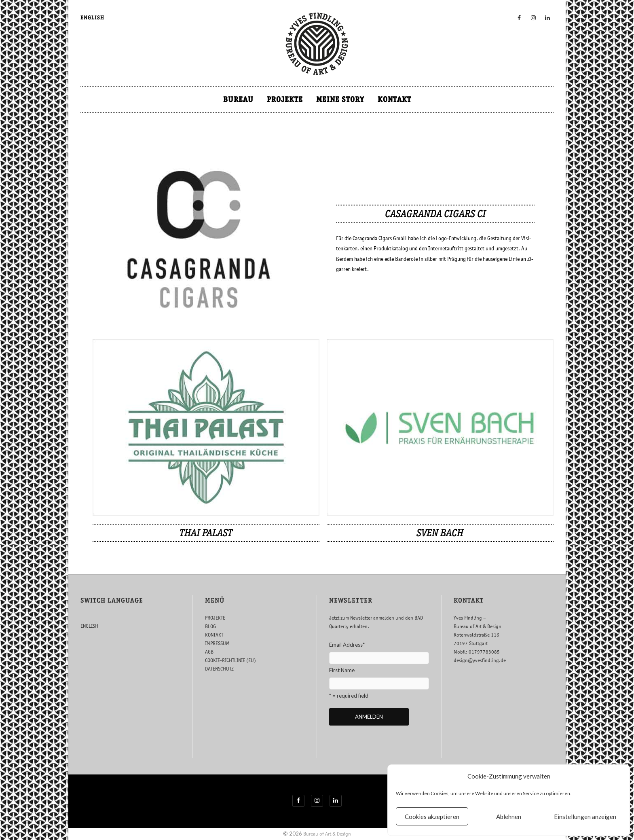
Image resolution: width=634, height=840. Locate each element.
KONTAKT (394, 99)
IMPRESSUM (217, 643)
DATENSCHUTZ (219, 669)
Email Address (347, 645)
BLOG (210, 626)
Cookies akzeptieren (432, 817)
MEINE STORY (340, 99)
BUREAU (238, 99)
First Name (342, 670)
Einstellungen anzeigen (585, 817)
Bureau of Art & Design (327, 834)
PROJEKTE (285, 99)
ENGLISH (92, 18)
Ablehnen (509, 817)
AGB (209, 652)
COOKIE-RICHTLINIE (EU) (230, 660)
